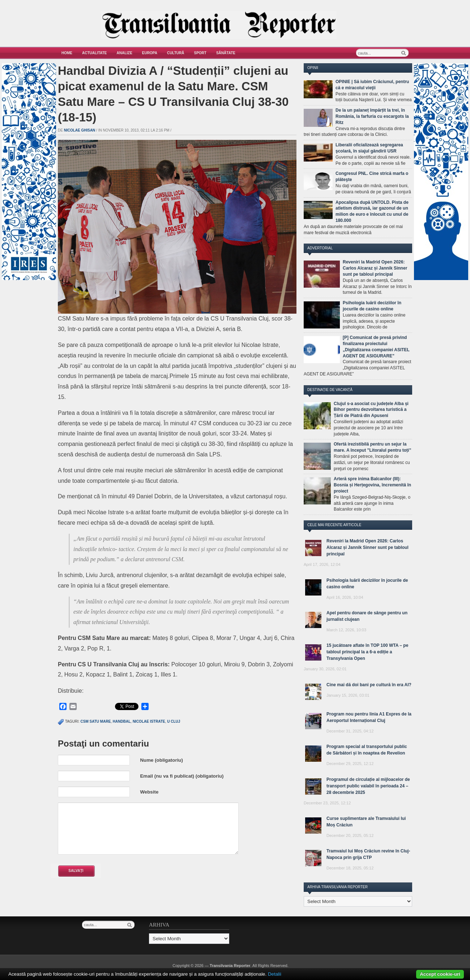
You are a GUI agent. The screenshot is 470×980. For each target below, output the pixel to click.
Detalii (275, 974)
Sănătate (226, 53)
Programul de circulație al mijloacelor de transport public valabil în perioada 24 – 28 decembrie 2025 (368, 786)
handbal (122, 721)
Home (67, 53)
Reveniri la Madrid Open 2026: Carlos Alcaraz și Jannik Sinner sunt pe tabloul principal (375, 268)
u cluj (174, 721)
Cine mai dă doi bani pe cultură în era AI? (369, 685)
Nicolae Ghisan (80, 130)
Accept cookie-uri (440, 974)
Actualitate (95, 53)
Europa (150, 53)
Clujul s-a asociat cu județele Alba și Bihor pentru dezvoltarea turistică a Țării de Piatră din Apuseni (371, 410)
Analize (125, 53)
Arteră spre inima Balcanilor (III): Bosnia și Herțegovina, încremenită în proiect (372, 485)
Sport (200, 53)
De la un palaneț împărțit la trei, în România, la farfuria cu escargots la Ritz (372, 116)
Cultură (176, 53)
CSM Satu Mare (96, 721)
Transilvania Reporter (230, 966)
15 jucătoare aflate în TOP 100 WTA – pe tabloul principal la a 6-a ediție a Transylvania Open (367, 652)
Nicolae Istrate (149, 721)
